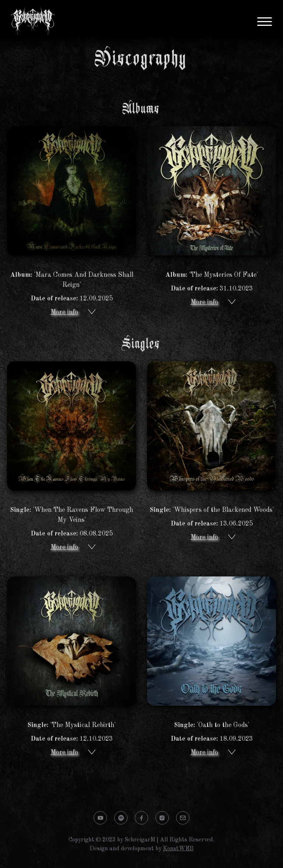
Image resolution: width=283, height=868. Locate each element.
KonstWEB (178, 849)
